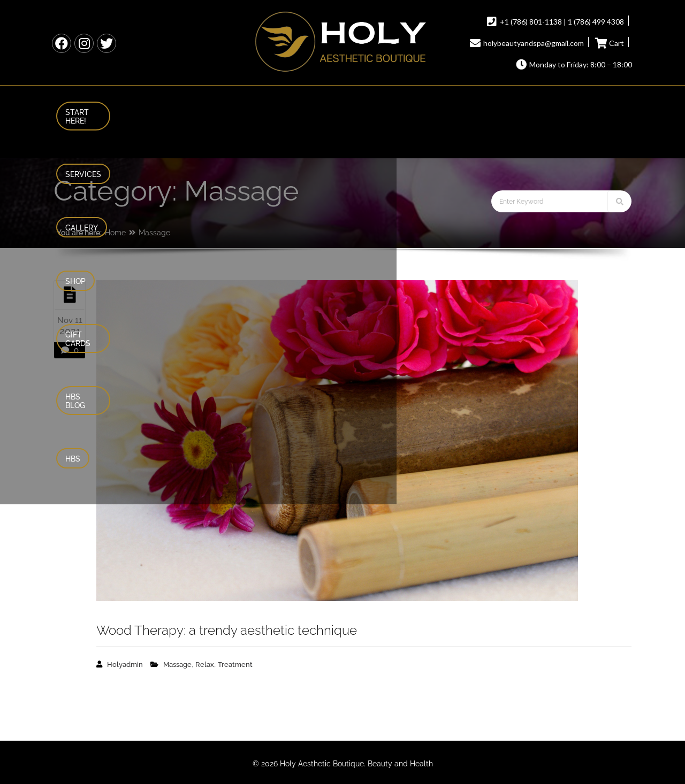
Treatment (235, 664)
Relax (205, 664)
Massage (154, 233)
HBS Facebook (62, 43)
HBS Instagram (84, 43)
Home (115, 233)
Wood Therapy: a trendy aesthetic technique (227, 630)
